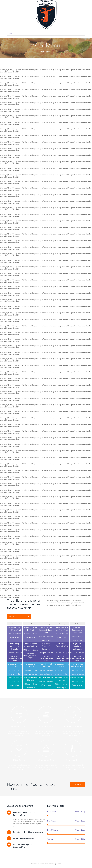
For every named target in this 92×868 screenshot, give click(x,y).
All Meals (13, 617)
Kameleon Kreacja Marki (52, 864)
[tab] (26, 814)
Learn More (77, 784)
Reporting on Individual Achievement (28, 832)
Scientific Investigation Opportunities (23, 846)
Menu (47, 33)
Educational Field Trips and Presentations (24, 814)
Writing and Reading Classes (25, 838)
